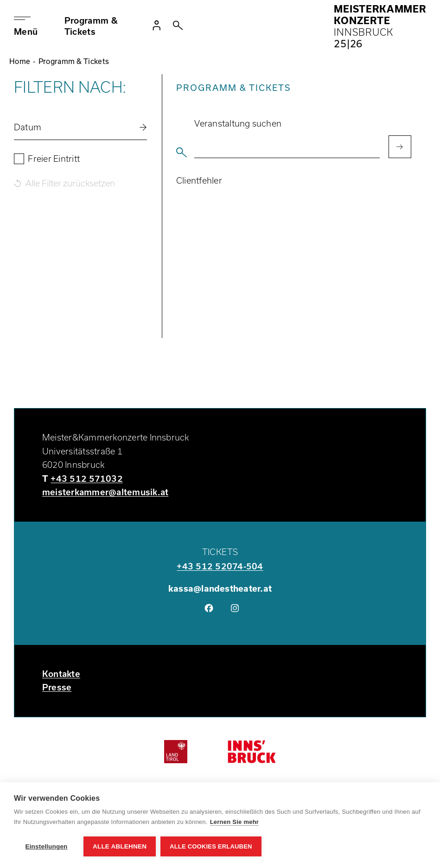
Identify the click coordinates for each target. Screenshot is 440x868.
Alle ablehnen (120, 846)
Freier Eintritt (54, 159)
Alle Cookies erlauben (211, 846)
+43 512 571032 (86, 479)
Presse (57, 687)
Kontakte (61, 674)
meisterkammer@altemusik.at (105, 492)
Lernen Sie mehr (234, 822)
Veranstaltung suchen (238, 123)
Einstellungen (46, 846)
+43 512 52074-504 (220, 566)
